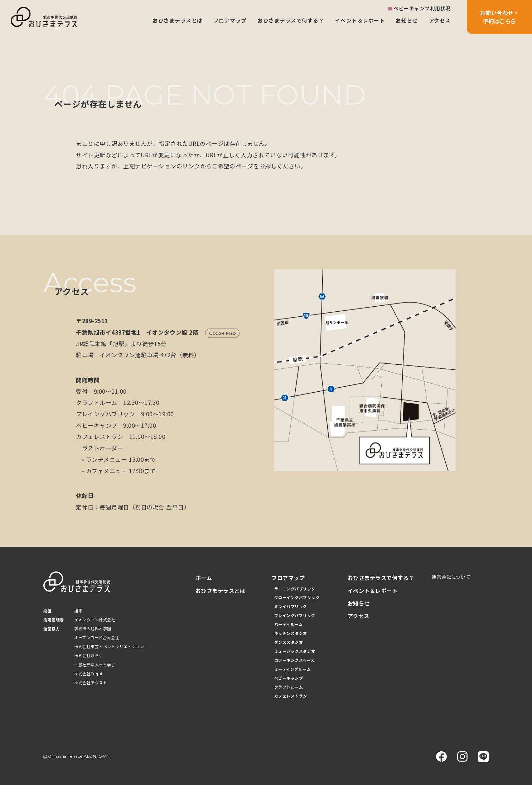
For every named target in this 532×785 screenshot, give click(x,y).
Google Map (223, 333)
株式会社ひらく (89, 655)
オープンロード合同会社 (97, 637)
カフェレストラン (291, 696)
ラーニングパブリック (295, 589)
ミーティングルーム (293, 669)
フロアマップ (230, 20)
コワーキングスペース (294, 660)
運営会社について (451, 577)
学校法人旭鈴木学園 (93, 628)
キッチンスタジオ (291, 633)
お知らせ (407, 20)
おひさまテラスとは (178, 20)
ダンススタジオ (289, 642)
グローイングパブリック (297, 597)
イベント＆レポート (360, 20)
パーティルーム (289, 624)
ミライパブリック (291, 606)
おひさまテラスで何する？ (291, 20)
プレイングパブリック (295, 615)
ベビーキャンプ (289, 678)
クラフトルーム (289, 687)
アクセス (440, 20)
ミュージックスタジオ (295, 651)
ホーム (204, 578)
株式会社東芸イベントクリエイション (109, 646)
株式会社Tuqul (88, 674)
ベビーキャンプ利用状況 (422, 8)
